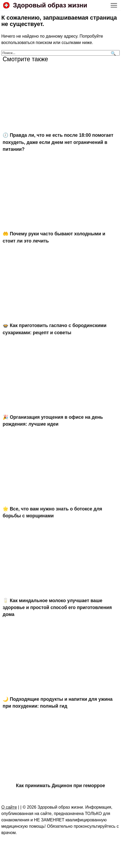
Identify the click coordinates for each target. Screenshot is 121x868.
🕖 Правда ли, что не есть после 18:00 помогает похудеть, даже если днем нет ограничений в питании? (58, 142)
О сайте (9, 807)
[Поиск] (113, 53)
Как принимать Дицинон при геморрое (60, 785)
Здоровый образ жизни (50, 5)
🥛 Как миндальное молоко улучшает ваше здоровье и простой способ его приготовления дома (57, 607)
